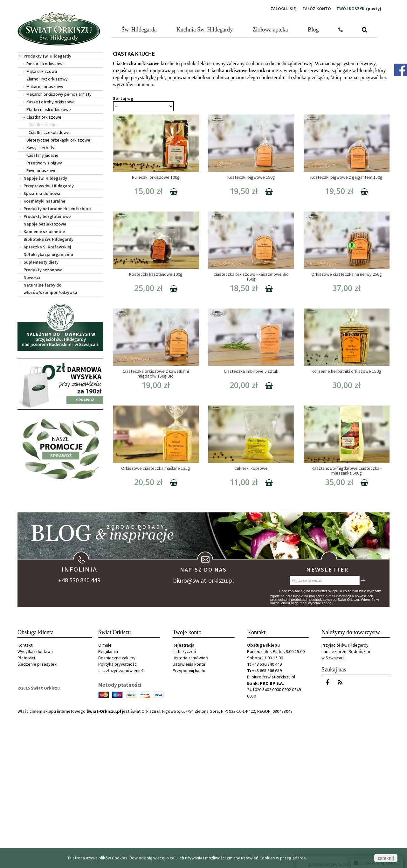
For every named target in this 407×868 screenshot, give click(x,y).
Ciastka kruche (43, 125)
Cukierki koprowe (251, 468)
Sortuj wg (123, 98)
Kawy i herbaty (40, 148)
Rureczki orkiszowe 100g (156, 177)
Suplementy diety (41, 262)
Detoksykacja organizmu (48, 254)
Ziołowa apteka (270, 30)
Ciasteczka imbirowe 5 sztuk (251, 371)
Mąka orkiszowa (42, 71)
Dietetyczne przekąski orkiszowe (58, 140)
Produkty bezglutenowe (47, 216)
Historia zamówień (190, 809)
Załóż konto (317, 9)
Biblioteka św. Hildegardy (48, 239)
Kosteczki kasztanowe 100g (156, 274)
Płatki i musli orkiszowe (49, 109)
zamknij (386, 858)
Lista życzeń (184, 802)
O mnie (105, 796)
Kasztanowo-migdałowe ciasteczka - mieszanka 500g (347, 471)
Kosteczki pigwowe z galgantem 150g (346, 177)
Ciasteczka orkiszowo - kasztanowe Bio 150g (251, 277)
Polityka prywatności (118, 815)
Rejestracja (183, 796)
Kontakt (25, 796)
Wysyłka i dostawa (35, 802)
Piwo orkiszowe (41, 170)
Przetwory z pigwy (44, 163)
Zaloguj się (283, 9)
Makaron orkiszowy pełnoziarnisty (59, 94)
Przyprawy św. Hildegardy (49, 186)
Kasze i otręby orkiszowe (51, 102)
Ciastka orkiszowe (44, 117)
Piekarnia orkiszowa (45, 64)
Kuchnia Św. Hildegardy (205, 30)
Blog (313, 30)
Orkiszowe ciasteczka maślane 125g (156, 468)
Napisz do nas (203, 720)
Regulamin (108, 802)
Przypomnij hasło (189, 821)
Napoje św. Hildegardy (45, 178)
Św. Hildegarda (139, 30)
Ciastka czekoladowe (49, 132)
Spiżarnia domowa (42, 193)
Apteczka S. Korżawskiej (47, 247)
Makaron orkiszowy (45, 87)
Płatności (26, 809)
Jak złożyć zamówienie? (121, 821)
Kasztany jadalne (42, 155)
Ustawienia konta (189, 815)
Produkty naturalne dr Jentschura (57, 209)
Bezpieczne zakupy (117, 809)
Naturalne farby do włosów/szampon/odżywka (50, 289)
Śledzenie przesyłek (37, 815)
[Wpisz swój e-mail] (325, 731)
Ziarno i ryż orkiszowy (47, 79)
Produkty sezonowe (43, 270)
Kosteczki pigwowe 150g (251, 177)
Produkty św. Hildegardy (47, 56)
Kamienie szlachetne (44, 232)
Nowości (32, 277)
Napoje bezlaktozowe (45, 224)
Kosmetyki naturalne (44, 201)
